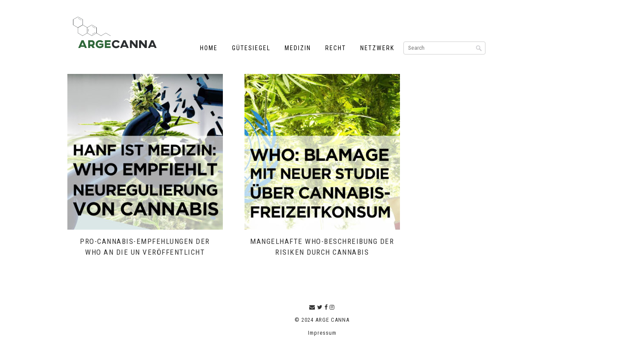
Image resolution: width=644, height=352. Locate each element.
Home (209, 48)
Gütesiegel (251, 48)
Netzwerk (377, 48)
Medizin (298, 48)
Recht (336, 48)
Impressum (322, 333)
